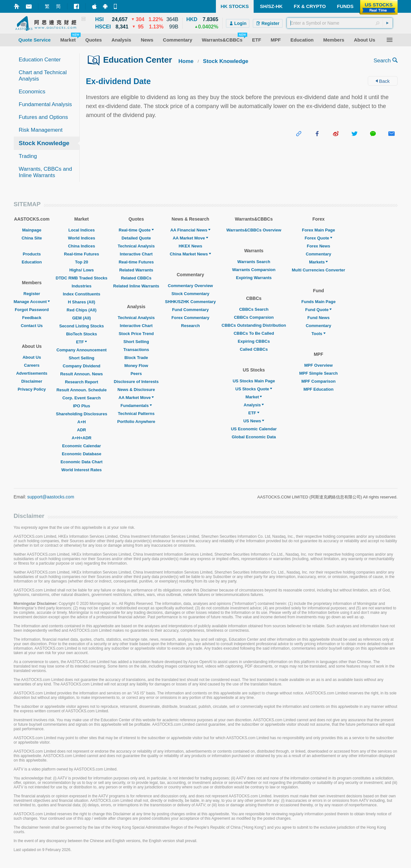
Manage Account (32, 302)
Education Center (40, 60)
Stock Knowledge (44, 143)
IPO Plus (81, 406)
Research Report (82, 382)
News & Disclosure (136, 390)
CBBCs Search (254, 309)
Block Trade (136, 358)
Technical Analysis (136, 246)
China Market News (190, 254)
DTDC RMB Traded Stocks (82, 278)
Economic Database (82, 454)
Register (32, 294)
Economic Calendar (81, 446)
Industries (82, 286)
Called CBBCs (254, 349)
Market (254, 397)
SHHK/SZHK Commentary (190, 302)
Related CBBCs (136, 278)
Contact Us (32, 326)
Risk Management (41, 130)
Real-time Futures (82, 254)
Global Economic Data (254, 437)
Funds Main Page (318, 302)
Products (32, 254)
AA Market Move (136, 398)
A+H (82, 422)
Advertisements (32, 373)
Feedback (32, 318)
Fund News (318, 318)
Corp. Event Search (82, 398)
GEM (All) (82, 318)
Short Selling (82, 358)
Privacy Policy (32, 389)
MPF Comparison (318, 381)
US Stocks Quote (254, 389)
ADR (82, 430)
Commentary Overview (190, 286)
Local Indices (82, 230)
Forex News (318, 246)
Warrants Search (254, 262)
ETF (82, 342)
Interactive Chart (136, 254)
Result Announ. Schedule (81, 390)
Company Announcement (81, 350)
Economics (32, 92)
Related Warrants (136, 270)
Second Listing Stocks (81, 326)
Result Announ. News (81, 374)
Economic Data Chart (81, 462)
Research (190, 326)
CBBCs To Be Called (254, 333)
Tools (319, 334)
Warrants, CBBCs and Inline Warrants (46, 172)
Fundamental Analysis (45, 104)
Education (32, 262)
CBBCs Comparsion (254, 317)
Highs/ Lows (82, 270)
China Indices (82, 246)
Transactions (136, 350)
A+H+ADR (82, 438)
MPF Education (319, 389)
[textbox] (340, 23)
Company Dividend (82, 366)
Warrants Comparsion (254, 270)
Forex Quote (318, 238)
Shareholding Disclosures (82, 414)
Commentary (318, 254)
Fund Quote (318, 310)
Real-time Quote (136, 230)
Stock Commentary (190, 294)
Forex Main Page (318, 230)
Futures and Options (43, 117)
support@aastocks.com (51, 497)
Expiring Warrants (254, 278)
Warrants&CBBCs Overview (254, 230)
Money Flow (136, 366)
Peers (136, 374)
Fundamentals (136, 406)
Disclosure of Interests (136, 382)
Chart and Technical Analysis (43, 76)
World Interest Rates (82, 470)
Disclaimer (32, 381)
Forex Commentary (190, 318)
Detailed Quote (136, 238)
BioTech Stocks (82, 334)
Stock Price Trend (136, 334)
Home (186, 61)
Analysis (254, 405)
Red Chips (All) (81, 310)
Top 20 (81, 262)
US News (254, 421)
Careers (32, 365)
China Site (32, 238)
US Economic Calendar (254, 429)
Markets (318, 262)
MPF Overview (318, 365)
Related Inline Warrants (136, 286)
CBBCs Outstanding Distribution (254, 325)
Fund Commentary (190, 310)
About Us (32, 357)
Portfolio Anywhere (136, 422)
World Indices (81, 238)
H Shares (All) (81, 302)
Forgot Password (32, 310)
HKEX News (190, 246)
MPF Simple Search (318, 373)
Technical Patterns (136, 414)
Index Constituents (81, 294)
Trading (28, 156)
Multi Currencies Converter (318, 270)
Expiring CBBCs (254, 341)
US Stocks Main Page (254, 381)
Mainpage (32, 230)
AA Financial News (190, 230)
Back (383, 81)
